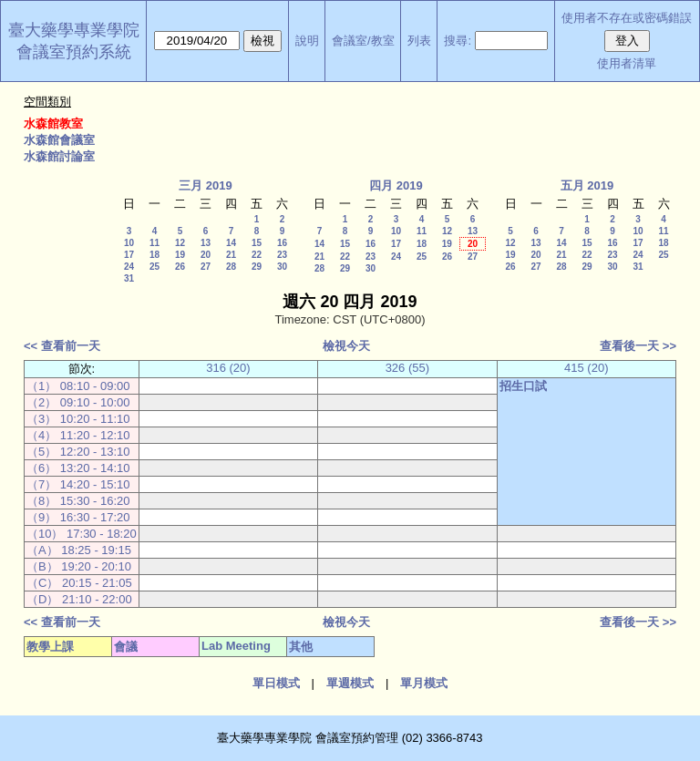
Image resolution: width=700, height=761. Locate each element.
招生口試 (523, 386)
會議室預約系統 (74, 52)
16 (282, 243)
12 (180, 243)
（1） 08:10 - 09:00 (78, 386)
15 (257, 243)
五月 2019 (587, 185)
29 (257, 267)
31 (129, 278)
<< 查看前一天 (62, 346)
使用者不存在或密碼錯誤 (627, 18)
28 (231, 267)
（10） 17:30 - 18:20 (82, 534)
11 (154, 243)
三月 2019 (206, 185)
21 (231, 255)
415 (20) (586, 368)
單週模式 (350, 683)
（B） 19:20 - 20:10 (79, 566)
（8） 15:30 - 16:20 (78, 501)
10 (129, 243)
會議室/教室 (363, 41)
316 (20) (228, 368)
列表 (419, 41)
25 (154, 267)
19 (180, 255)
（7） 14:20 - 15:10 (78, 484)
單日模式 (276, 683)
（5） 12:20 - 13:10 (78, 452)
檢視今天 (346, 346)
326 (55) (407, 368)
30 (282, 267)
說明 (307, 41)
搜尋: (458, 41)
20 (206, 255)
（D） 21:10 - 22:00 (79, 599)
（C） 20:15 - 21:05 (79, 583)
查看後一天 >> (638, 346)
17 (129, 255)
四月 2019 (396, 185)
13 (206, 243)
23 (282, 255)
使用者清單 (627, 63)
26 (180, 267)
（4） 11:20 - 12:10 (78, 435)
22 (257, 255)
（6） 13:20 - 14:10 (78, 468)
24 (129, 267)
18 (154, 255)
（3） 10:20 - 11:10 (78, 419)
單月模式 (424, 683)
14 (231, 243)
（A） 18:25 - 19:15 (79, 550)
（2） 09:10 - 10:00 (78, 402)
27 (206, 267)
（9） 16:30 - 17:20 (78, 517)
